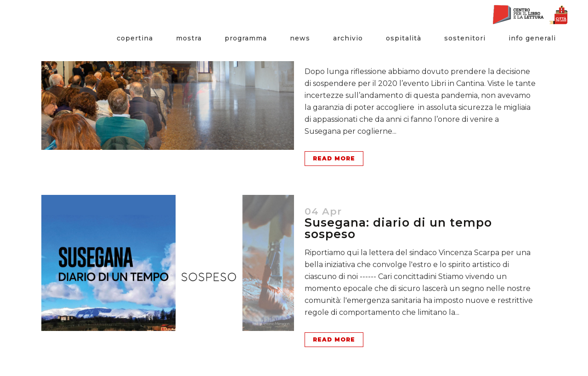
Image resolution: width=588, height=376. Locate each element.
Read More (334, 158)
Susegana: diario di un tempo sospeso (398, 228)
